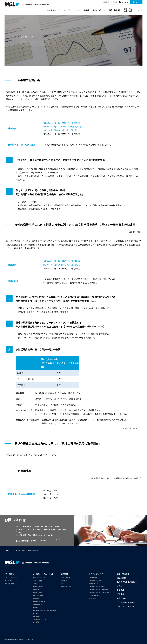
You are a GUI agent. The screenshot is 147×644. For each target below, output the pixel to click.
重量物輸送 (37, 616)
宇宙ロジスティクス (40, 578)
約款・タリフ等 (66, 587)
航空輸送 (36, 622)
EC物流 (35, 584)
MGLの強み (9, 581)
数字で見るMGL (10, 584)
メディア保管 (37, 593)
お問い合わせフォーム (38, 540)
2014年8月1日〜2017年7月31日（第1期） (61, 123)
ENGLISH (123, 2)
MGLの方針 (93, 578)
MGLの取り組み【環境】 (97, 587)
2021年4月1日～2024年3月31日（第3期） (61, 130)
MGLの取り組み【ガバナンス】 (100, 593)
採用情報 (114, 2)
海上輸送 (36, 613)
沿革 (62, 584)
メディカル (37, 590)
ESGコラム (93, 599)
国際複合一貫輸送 (39, 601)
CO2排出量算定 (94, 596)
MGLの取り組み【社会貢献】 (99, 590)
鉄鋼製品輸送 (37, 604)
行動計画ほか (93, 584)
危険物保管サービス (40, 619)
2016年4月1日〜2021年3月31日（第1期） (61, 261)
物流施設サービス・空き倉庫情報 (44, 610)
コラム (140, 10)
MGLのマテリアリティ (97, 581)
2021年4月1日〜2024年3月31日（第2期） (61, 265)
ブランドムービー (11, 578)
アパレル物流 (37, 581)
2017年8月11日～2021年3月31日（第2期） (62, 127)
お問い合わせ (136, 2)
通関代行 (36, 599)
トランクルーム (38, 596)
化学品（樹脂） (38, 587)
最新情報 (106, 2)
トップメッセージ (67, 578)
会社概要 (64, 581)
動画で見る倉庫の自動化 (129, 10)
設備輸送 (36, 607)
